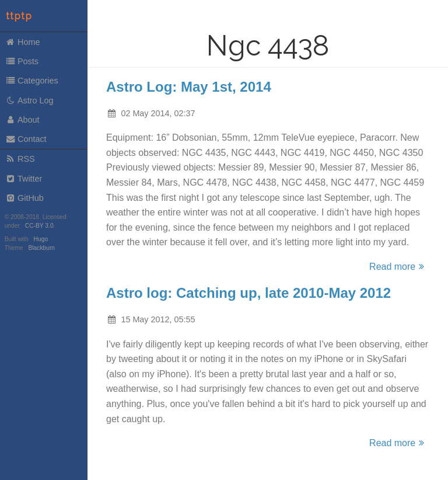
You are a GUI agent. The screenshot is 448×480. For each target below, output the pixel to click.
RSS (20, 159)
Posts (22, 61)
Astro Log (29, 100)
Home (23, 42)
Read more (398, 267)
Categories (32, 81)
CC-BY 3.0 (39, 226)
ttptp (19, 16)
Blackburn (42, 248)
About (22, 120)
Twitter (24, 179)
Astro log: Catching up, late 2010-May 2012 (249, 293)
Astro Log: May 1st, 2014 (189, 87)
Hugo (41, 239)
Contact (26, 139)
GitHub (24, 198)
